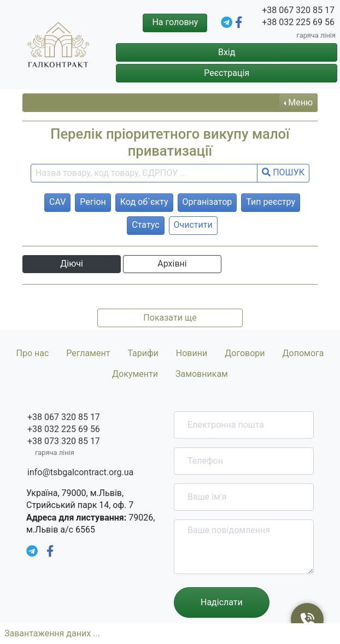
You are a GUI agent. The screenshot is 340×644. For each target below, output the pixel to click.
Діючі (72, 264)
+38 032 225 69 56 (298, 22)
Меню (300, 102)
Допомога (303, 353)
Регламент (88, 353)
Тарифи (143, 353)
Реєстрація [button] (227, 73)
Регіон (93, 202)
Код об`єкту (144, 202)
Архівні (172, 264)
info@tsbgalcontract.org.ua (80, 472)
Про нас (32, 353)
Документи (135, 374)
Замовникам (202, 374)
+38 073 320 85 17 (64, 441)
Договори (245, 353)
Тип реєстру (271, 202)
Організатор (207, 202)
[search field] (144, 173)
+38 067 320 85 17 (298, 10)
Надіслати (222, 602)
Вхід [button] (227, 52)
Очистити (193, 225)
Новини (192, 353)
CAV (57, 202)
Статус (145, 225)
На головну (175, 22)
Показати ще (170, 318)
